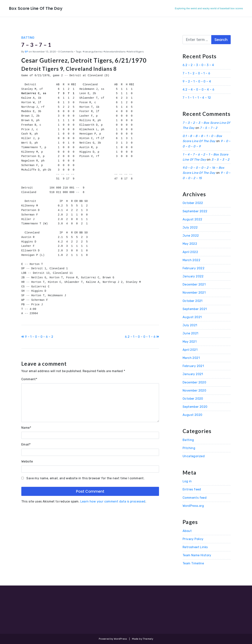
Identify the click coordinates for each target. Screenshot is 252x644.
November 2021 (194, 293)
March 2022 (191, 260)
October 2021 (193, 301)
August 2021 (192, 317)
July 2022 (190, 227)
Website (27, 461)
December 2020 (194, 382)
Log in (187, 481)
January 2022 (193, 276)
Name (26, 428)
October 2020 (193, 399)
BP (27, 52)
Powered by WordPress (113, 639)
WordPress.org (193, 506)
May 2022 (190, 244)
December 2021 (194, 284)
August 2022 (192, 219)
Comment (29, 379)
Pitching (189, 448)
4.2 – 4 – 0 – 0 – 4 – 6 (198, 90)
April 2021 (190, 350)
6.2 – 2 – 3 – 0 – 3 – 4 (198, 65)
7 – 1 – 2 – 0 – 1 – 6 (196, 73)
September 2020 (195, 407)
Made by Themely (143, 639)
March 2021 (191, 358)
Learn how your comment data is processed (113, 501)
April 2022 (190, 252)
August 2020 (192, 415)
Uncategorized (194, 456)
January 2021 (193, 374)
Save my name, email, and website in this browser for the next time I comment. (85, 478)
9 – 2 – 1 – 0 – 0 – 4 (197, 81)
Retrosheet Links (195, 547)
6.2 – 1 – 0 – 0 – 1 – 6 (142, 337)
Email (26, 444)
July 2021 (190, 325)
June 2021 (191, 333)
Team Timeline (193, 563)
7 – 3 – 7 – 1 (39, 44)
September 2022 (195, 211)
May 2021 (190, 342)
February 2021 (193, 366)
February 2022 (194, 268)
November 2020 (194, 390)
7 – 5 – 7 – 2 (209, 128)
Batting (28, 38)
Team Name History (197, 555)
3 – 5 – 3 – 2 (220, 160)
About (187, 531)
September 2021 (195, 309)
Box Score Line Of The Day (39, 8)
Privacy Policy (193, 539)
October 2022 (193, 203)
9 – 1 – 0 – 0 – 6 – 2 (37, 337)
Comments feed (195, 498)
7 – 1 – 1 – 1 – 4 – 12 (197, 98)
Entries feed (192, 489)
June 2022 (191, 236)
